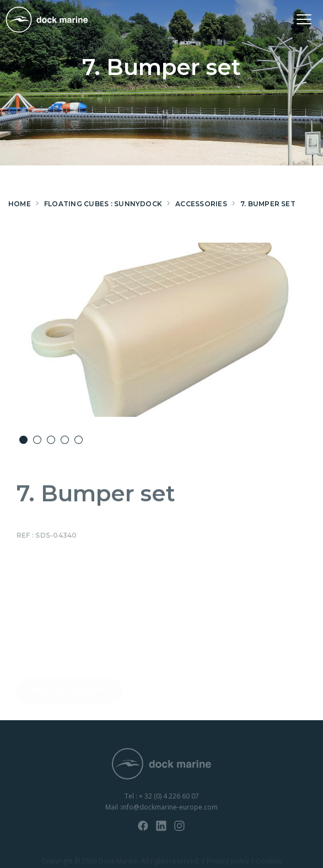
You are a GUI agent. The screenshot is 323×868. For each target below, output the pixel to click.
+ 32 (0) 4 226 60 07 (169, 800)
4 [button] (65, 440)
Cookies (269, 862)
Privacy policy (228, 862)
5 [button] (79, 440)
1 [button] (23, 440)
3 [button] (51, 440)
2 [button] (37, 440)
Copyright (57, 862)
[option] (161, 330)
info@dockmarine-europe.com (169, 811)
